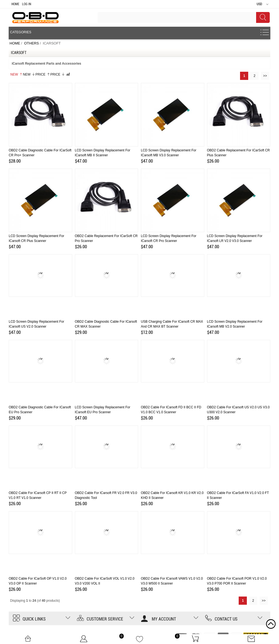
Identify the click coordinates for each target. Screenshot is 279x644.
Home (15, 4)
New (16, 74)
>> (265, 76)
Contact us (221, 619)
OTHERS (31, 43)
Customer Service (100, 619)
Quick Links (29, 619)
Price (43, 74)
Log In (27, 4)
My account (158, 619)
